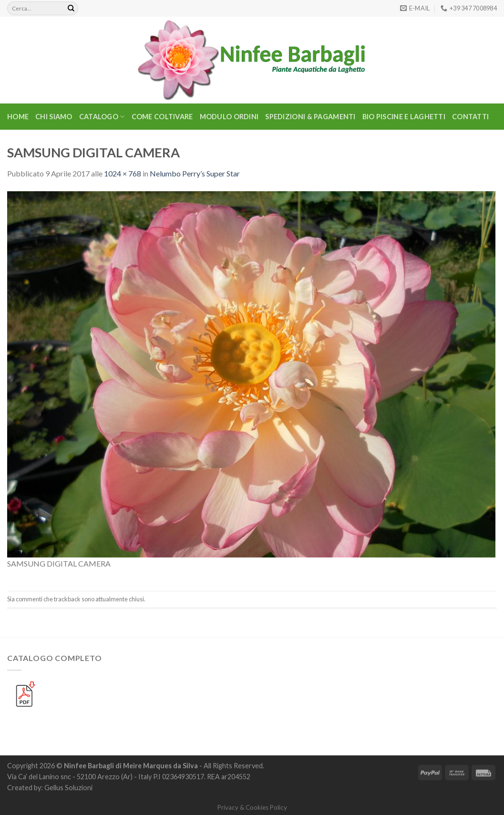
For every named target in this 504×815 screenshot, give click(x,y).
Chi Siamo (54, 117)
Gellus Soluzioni (68, 788)
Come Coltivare (162, 117)
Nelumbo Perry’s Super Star (195, 173)
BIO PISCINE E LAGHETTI (404, 117)
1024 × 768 (123, 173)
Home (18, 117)
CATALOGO (102, 117)
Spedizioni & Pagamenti (310, 117)
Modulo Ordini (229, 117)
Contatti (470, 117)
